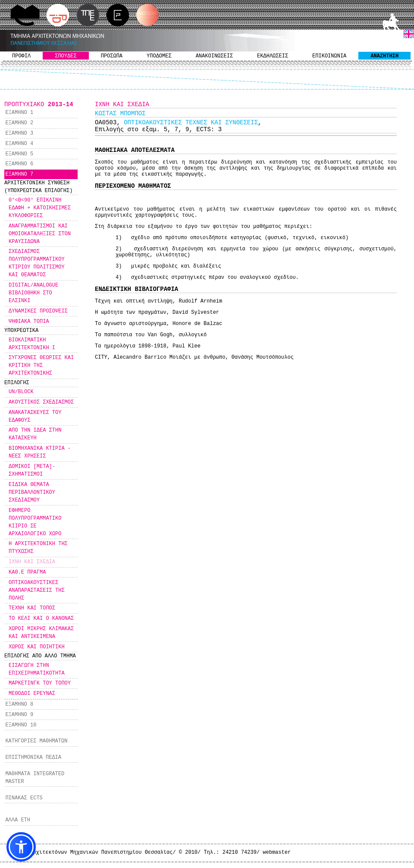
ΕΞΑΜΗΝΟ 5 (19, 154)
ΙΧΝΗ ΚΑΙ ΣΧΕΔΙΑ (32, 562)
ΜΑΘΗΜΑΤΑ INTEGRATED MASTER (35, 778)
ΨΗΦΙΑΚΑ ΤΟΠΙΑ (29, 322)
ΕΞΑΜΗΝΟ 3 (19, 133)
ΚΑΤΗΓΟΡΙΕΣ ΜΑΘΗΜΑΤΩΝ (36, 741)
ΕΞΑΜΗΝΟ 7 (19, 174)
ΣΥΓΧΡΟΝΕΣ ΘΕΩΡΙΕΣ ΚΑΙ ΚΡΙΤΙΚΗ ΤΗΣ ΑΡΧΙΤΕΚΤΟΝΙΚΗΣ (41, 366)
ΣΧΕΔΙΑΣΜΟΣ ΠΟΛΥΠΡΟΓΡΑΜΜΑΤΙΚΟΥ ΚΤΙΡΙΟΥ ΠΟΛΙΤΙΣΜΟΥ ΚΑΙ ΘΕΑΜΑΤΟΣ (37, 263)
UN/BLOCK (21, 392)
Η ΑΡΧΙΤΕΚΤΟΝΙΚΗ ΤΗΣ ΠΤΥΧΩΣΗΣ (38, 548)
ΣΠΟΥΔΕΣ (66, 56)
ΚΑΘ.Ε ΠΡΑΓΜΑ (27, 572)
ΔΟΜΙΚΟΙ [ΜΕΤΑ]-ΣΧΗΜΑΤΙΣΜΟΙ (32, 470)
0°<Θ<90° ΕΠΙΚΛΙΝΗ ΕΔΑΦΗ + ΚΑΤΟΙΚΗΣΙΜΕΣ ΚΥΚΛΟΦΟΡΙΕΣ (40, 208)
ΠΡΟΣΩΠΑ (112, 56)
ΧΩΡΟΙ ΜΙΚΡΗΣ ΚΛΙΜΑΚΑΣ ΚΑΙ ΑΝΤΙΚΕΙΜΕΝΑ (41, 633)
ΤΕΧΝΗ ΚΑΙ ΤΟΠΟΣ (32, 608)
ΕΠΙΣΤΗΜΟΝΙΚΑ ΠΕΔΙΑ (33, 758)
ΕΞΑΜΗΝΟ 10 (21, 725)
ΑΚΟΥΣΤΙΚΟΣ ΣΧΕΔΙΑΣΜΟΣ (41, 402)
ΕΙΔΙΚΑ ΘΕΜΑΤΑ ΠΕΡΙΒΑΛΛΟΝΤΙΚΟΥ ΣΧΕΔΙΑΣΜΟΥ (32, 492)
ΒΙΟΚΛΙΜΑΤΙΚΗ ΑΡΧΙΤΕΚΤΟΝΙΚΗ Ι (32, 344)
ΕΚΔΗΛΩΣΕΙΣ (273, 56)
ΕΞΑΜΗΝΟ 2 (19, 123)
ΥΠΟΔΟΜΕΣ (159, 56)
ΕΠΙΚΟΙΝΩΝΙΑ (329, 56)
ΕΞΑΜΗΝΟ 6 (19, 164)
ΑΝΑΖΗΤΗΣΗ (384, 56)
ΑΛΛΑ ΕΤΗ (18, 820)
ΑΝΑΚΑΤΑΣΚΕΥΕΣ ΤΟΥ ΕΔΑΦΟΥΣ (35, 417)
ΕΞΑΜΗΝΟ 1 (19, 113)
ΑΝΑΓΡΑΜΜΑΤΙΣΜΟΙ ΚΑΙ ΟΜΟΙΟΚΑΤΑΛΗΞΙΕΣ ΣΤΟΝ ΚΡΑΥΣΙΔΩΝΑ (40, 234)
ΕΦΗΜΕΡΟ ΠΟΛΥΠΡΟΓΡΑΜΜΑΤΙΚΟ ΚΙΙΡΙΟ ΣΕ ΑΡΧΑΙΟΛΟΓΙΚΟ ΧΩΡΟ (35, 522)
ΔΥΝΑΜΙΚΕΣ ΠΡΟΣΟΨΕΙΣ (38, 311)
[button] (21, 847)
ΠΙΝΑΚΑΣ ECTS (24, 798)
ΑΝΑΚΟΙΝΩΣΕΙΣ (214, 56)
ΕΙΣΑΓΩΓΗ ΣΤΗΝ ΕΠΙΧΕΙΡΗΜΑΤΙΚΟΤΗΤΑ (37, 669)
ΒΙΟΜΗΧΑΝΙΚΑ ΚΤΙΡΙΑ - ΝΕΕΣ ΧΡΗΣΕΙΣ (40, 452)
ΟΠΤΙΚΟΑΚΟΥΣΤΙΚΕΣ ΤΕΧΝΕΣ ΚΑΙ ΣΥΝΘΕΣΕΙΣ (191, 123)
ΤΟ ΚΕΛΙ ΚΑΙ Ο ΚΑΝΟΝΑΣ (41, 619)
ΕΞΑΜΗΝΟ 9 (19, 715)
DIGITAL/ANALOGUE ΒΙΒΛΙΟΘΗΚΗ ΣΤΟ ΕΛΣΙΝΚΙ (33, 293)
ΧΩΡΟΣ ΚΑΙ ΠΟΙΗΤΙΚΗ (37, 647)
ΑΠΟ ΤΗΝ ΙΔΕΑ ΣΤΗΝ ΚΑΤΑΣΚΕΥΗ (35, 434)
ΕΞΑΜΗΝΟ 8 (19, 704)
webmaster (277, 852)
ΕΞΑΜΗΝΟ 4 (19, 144)
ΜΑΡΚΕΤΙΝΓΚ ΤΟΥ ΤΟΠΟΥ (40, 683)
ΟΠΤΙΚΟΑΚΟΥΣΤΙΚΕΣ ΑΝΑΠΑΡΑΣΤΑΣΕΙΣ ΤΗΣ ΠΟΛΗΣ (37, 590)
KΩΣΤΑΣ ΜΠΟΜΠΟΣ (120, 114)
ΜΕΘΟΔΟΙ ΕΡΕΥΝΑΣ (32, 694)
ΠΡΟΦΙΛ (21, 56)
